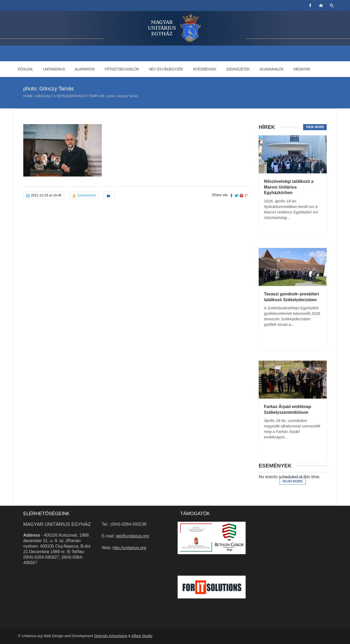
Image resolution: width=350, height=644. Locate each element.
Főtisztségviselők (122, 69)
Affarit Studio (142, 636)
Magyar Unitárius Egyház (57, 524)
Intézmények (204, 69)
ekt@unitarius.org (132, 536)
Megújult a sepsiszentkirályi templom (70, 96)
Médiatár (302, 69)
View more (315, 127)
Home (28, 96)
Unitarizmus (54, 69)
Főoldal (25, 69)
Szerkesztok (86, 195)
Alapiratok (85, 69)
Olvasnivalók (272, 69)
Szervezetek (238, 69)
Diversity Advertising (111, 636)
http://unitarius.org (129, 548)
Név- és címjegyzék (166, 69)
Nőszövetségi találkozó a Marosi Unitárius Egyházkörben (289, 187)
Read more (293, 481)
